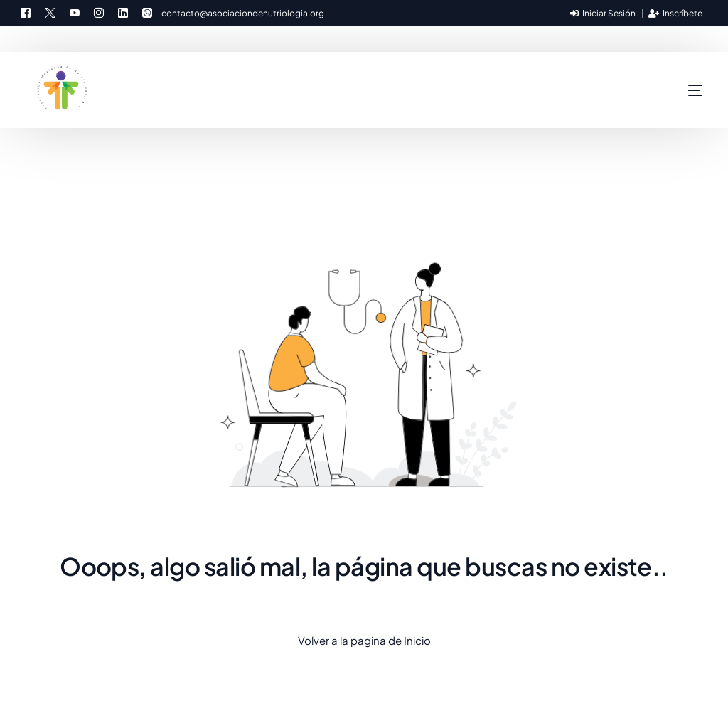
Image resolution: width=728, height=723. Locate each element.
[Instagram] (99, 11)
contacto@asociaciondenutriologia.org (243, 14)
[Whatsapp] (147, 11)
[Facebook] (29, 11)
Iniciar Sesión (603, 13)
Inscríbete (675, 13)
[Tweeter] (50, 11)
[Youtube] (75, 11)
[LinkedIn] (123, 11)
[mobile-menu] (667, 90)
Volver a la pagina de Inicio (364, 640)
